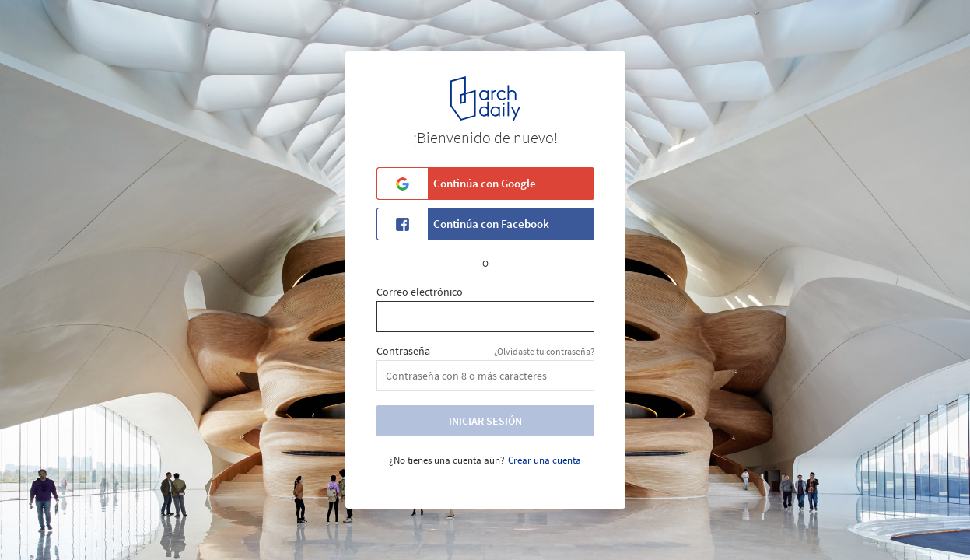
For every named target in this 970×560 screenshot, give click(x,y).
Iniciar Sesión (485, 421)
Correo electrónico (420, 292)
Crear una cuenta (545, 460)
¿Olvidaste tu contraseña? (544, 351)
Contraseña (403, 352)
